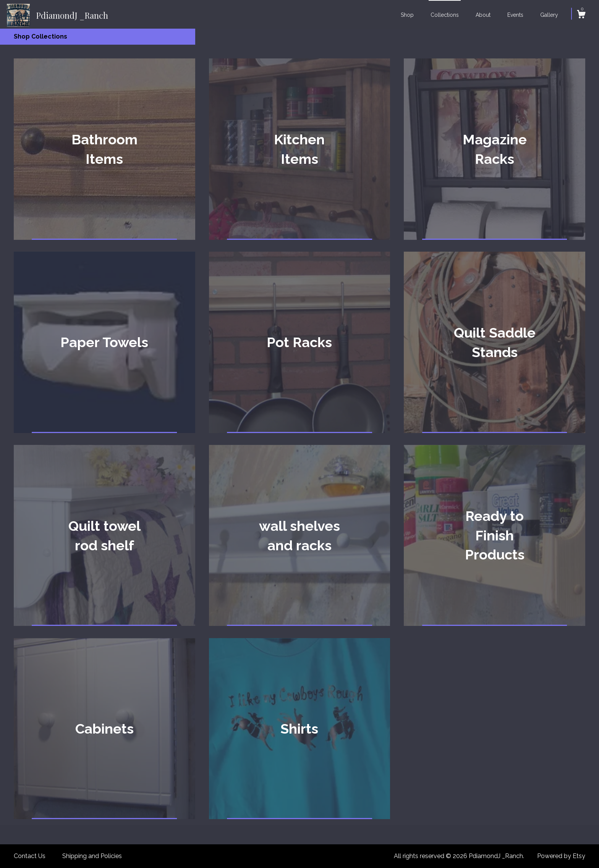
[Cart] (581, 15)
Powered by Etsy (561, 856)
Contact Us (30, 856)
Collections (445, 15)
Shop (407, 15)
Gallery (549, 15)
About (483, 15)
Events (515, 15)
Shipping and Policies (92, 856)
